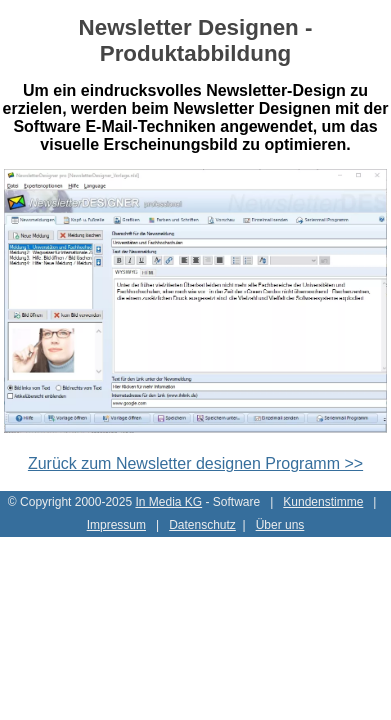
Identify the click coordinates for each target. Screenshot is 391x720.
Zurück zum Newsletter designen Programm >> (195, 463)
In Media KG (168, 502)
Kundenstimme (323, 502)
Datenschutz (202, 525)
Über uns (280, 525)
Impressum (116, 525)
